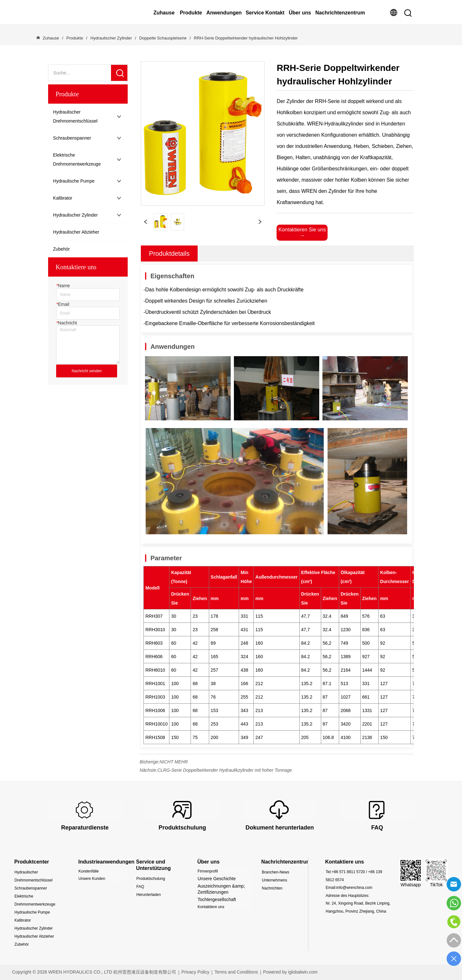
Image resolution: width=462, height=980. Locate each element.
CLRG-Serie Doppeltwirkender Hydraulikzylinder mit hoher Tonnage (225, 770)
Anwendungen (224, 13)
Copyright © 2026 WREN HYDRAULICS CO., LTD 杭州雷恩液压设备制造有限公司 (94, 972)
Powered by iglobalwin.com (290, 972)
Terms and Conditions (236, 972)
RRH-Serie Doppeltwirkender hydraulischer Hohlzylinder (245, 38)
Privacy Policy (195, 972)
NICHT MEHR (174, 762)
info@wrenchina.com (354, 888)
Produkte (191, 13)
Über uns (300, 13)
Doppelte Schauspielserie (163, 38)
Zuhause (164, 13)
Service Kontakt (265, 13)
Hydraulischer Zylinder (111, 38)
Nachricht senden (87, 371)
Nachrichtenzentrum (340, 13)
